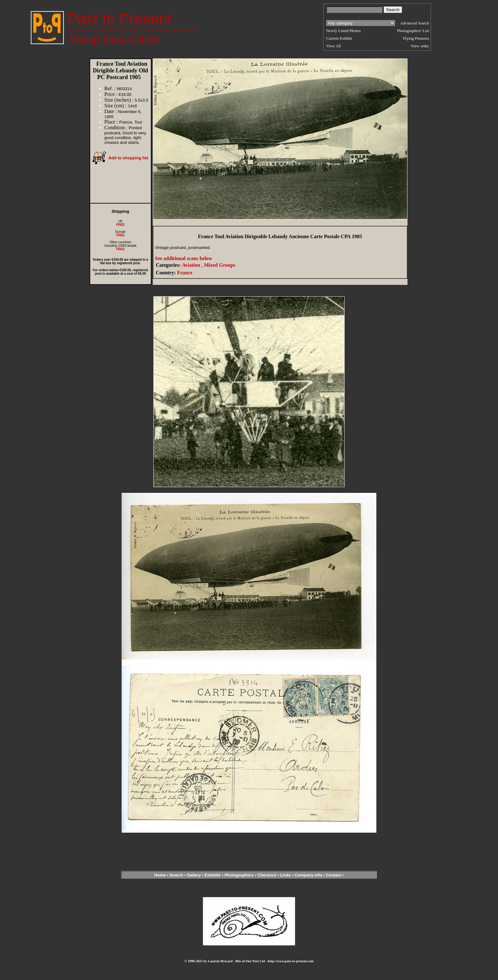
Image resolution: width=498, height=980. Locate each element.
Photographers (239, 875)
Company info (309, 875)
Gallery (194, 875)
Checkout (267, 875)
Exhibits (213, 875)
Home (160, 875)
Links (286, 875)
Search (176, 875)
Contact (333, 875)
